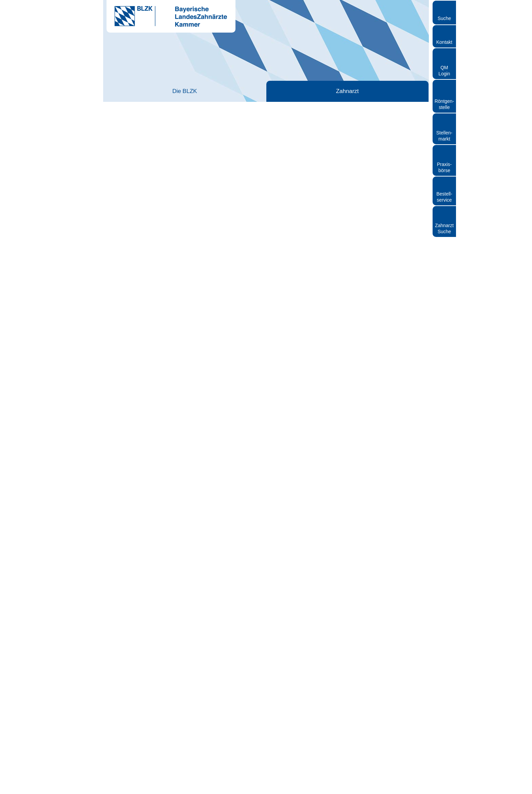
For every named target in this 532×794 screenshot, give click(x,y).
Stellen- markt (444, 136)
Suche (444, 18)
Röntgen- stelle (444, 104)
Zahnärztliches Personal (266, 91)
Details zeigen (361, 781)
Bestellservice (444, 197)
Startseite (118, 111)
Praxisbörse (444, 167)
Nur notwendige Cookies (475, 766)
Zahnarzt (201, 91)
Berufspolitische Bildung (355, 230)
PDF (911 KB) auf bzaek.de (363, 514)
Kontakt (444, 42)
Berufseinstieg (178, 111)
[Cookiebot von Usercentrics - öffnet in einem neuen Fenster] (44, 781)
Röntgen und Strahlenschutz (396, 91)
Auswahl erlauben (475, 746)
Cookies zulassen (475, 726)
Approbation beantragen (358, 177)
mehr (199, 206)
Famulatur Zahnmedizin (357, 159)
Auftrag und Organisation (387, 328)
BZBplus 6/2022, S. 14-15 (361, 589)
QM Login (444, 71)
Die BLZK (136, 91)
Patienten (331, 91)
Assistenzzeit (346, 171)
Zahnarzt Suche (444, 228)
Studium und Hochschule (359, 165)
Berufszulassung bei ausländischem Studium (370, 186)
